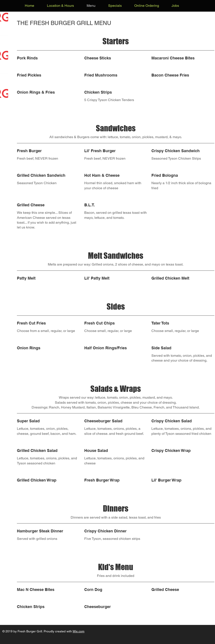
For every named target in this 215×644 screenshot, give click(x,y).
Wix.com (79, 631)
